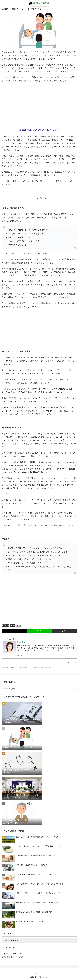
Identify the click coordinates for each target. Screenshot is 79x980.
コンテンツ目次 (37, 198)
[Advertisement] (39, 105)
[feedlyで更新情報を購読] (18, 656)
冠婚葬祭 (6, 625)
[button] (65, 631)
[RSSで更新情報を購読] (21, 656)
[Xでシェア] (14, 631)
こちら (21, 957)
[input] (39, 689)
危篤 (19, 625)
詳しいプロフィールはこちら (47, 650)
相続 (13, 625)
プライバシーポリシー (39, 973)
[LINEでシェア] (39, 631)
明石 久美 (21, 642)
